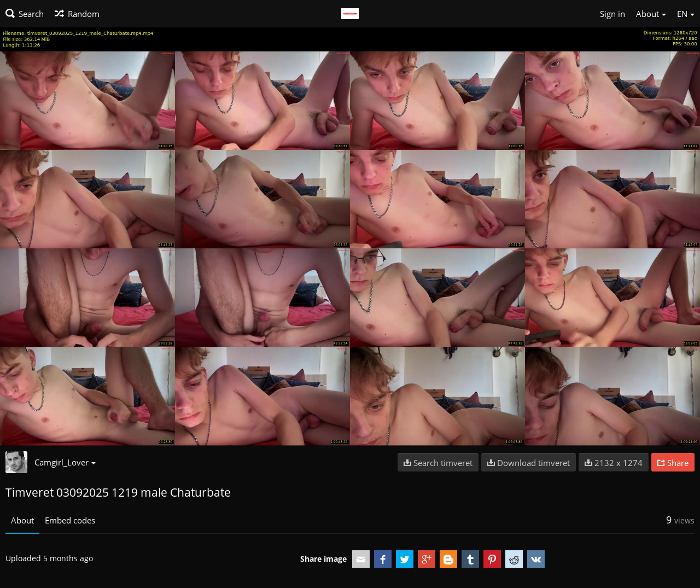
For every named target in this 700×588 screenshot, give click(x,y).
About (22, 520)
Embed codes (70, 520)
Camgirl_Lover (65, 462)
